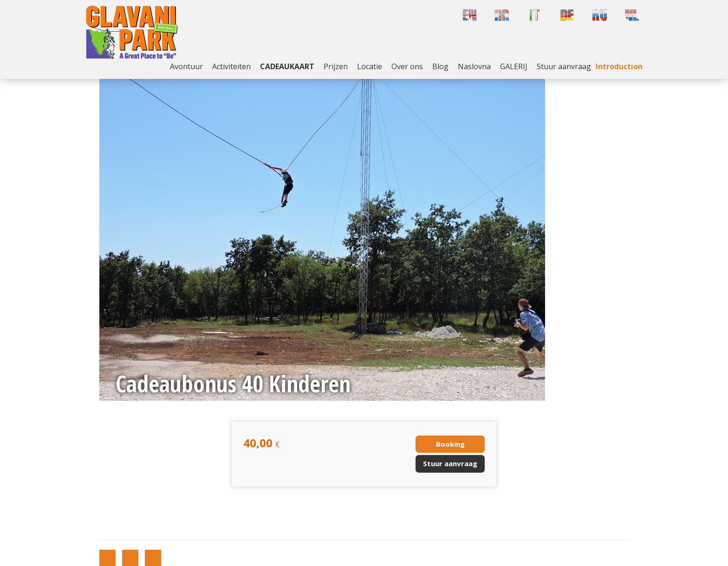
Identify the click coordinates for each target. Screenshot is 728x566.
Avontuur (186, 66)
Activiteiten (231, 66)
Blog (440, 66)
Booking (450, 444)
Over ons (407, 66)
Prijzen (336, 66)
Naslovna (474, 66)
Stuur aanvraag (564, 66)
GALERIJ (514, 66)
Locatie (370, 66)
